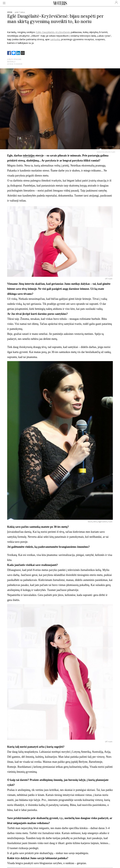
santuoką (55, 39)
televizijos (29, 156)
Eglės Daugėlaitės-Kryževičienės (53, 32)
